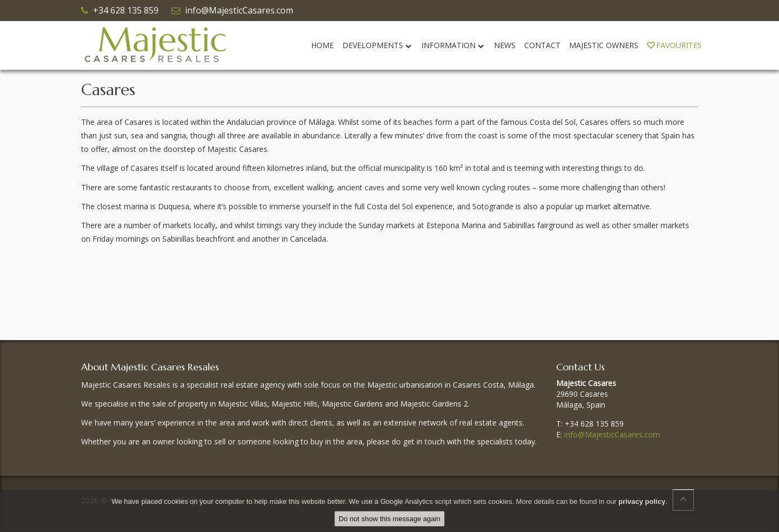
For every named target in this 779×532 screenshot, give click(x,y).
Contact (542, 45)
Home (322, 45)
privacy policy (642, 501)
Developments (378, 45)
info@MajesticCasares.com (239, 10)
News (505, 45)
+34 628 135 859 (126, 10)
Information (453, 45)
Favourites (674, 45)
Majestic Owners (604, 45)
